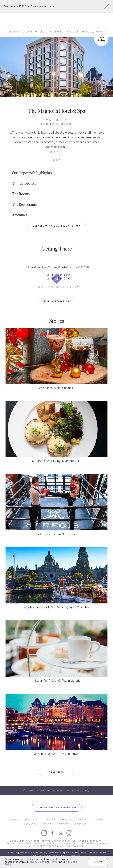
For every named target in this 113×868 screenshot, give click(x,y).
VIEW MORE (57, 772)
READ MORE (56, 152)
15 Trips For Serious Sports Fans (57, 534)
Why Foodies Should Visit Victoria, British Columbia (56, 607)
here (51, 6)
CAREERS (50, 819)
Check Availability (56, 301)
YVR (71, 287)
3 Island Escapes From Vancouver (56, 754)
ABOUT (14, 819)
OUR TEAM (31, 819)
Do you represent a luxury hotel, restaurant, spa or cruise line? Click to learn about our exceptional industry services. (57, 854)
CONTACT (81, 824)
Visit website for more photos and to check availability (56, 790)
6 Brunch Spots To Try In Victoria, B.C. (56, 461)
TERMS (47, 824)
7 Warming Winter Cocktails (56, 388)
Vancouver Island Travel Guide (57, 226)
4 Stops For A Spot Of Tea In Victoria (56, 681)
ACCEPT (98, 862)
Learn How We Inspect (56, 124)
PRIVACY (63, 824)
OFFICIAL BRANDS (74, 819)
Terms (54, 862)
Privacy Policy (37, 862)
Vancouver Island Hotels (26, 32)
